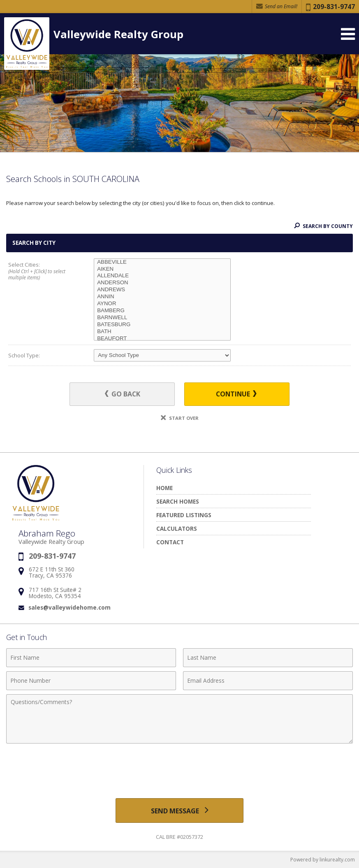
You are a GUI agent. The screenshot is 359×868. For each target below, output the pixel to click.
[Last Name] (268, 658)
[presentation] (180, 768)
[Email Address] (268, 681)
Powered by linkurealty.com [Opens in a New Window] (323, 860)
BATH (162, 332)
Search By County (323, 226)
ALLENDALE (162, 276)
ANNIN (162, 297)
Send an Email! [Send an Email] (277, 6)
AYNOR (162, 304)
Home (164, 488)
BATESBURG (162, 325)
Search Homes (178, 501)
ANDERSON (162, 283)
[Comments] (179, 719)
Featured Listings (184, 515)
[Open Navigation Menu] (348, 34)
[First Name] (91, 658)
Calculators (177, 528)
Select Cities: (43, 272)
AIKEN (162, 269)
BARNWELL (162, 318)
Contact (170, 542)
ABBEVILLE (162, 262)
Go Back (124, 394)
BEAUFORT (162, 339)
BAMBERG (162, 311)
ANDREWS (162, 290)
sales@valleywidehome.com (69, 607)
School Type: (24, 355)
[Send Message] (180, 810)
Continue (236, 394)
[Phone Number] (91, 681)
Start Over (180, 418)
